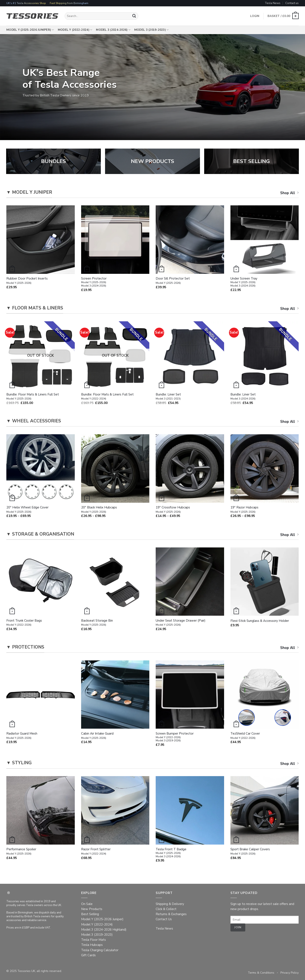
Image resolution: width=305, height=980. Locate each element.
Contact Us (164, 919)
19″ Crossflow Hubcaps (173, 509)
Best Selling (90, 914)
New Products (92, 909)
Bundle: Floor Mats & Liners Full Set (33, 397)
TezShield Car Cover (245, 736)
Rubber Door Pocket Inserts (27, 281)
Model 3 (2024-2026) (113, 30)
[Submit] (134, 16)
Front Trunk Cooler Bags (24, 623)
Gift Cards (88, 955)
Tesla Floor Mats (94, 940)
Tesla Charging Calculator (100, 950)
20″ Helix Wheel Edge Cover (27, 509)
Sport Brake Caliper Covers (250, 851)
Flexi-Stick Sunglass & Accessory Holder (260, 621)
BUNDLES (53, 161)
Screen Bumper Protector (175, 737)
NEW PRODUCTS (152, 161)
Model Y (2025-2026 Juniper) (30, 30)
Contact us (292, 3)
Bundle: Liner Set (168, 397)
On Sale (87, 904)
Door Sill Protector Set (173, 281)
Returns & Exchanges (171, 914)
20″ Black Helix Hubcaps (99, 509)
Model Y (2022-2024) (75, 30)
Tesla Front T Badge (171, 853)
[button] (283, 16)
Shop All (289, 193)
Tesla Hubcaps (92, 945)
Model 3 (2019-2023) (152, 30)
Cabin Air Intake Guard (97, 736)
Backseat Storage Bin (97, 623)
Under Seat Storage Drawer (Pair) (181, 623)
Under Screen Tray (244, 282)
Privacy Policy (290, 973)
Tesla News (273, 3)
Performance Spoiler (21, 851)
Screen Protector (94, 282)
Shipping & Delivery (170, 904)
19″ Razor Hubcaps (244, 509)
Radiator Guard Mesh (22, 736)
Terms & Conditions (261, 973)
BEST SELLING (252, 161)
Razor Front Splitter (96, 851)
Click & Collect (166, 909)
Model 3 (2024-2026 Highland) (104, 930)
